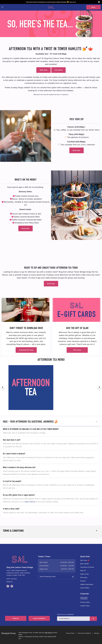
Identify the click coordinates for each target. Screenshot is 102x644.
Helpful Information (87, 584)
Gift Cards (77, 350)
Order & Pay (85, 574)
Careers (83, 581)
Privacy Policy (85, 602)
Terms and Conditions (84, 598)
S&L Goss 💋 (85, 560)
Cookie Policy (85, 606)
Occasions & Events (87, 567)
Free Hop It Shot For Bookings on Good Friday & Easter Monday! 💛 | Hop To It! (51, 2)
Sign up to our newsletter (65, 614)
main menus (30, 502)
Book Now (44, 70)
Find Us (17, 619)
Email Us (10, 582)
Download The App (26, 350)
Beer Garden (85, 564)
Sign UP (83, 571)
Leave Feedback (44, 619)
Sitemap (97, 633)
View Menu (58, 70)
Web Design (48, 633)
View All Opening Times (48, 577)
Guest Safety (85, 588)
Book (93, 7)
